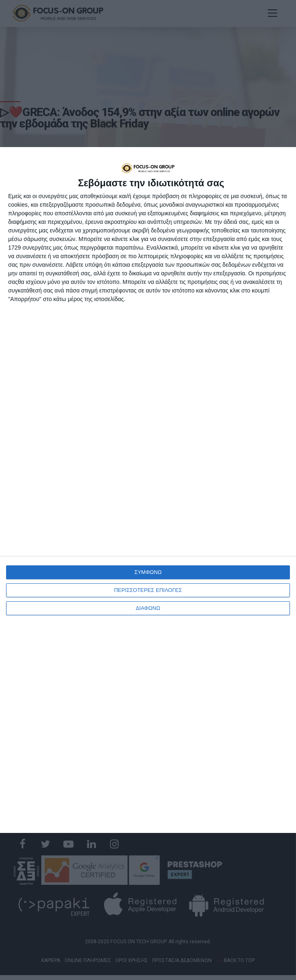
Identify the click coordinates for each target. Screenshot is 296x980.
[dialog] (148, 490)
